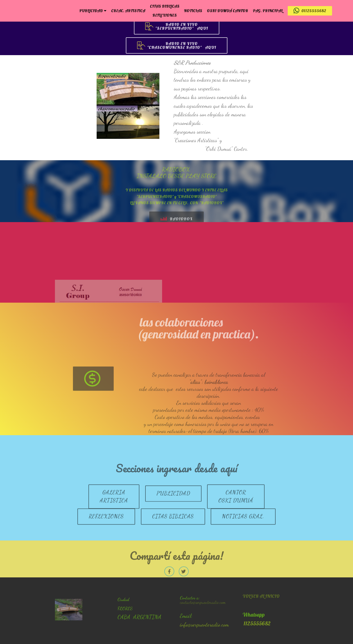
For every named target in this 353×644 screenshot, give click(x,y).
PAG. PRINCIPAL (268, 11)
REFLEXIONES (165, 15)
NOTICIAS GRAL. (243, 525)
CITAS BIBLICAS (165, 6)
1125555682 (257, 637)
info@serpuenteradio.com (204, 634)
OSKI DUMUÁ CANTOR (227, 11)
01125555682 (310, 11)
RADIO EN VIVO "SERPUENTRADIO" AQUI (177, 27)
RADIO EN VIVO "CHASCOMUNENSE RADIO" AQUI (177, 46)
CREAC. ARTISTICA (128, 11)
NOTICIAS (193, 11)
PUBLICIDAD (91, 11)
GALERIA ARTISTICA (114, 509)
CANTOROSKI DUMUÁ (236, 509)
